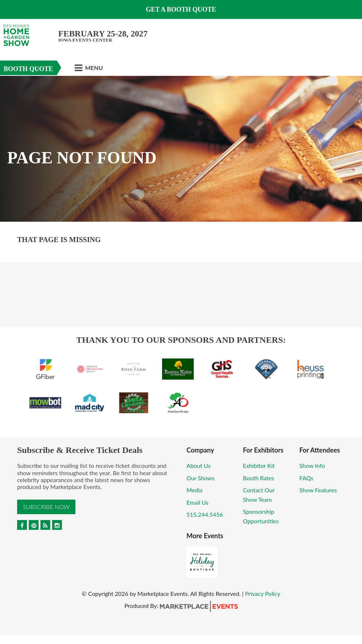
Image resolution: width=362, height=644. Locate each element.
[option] (181, 149)
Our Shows (200, 478)
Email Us (197, 502)
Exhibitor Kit (259, 465)
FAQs (306, 478)
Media (194, 490)
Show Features (318, 490)
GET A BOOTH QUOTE (181, 9)
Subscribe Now (46, 507)
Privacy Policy (263, 593)
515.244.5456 (205, 514)
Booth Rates (259, 478)
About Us (198, 465)
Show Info (312, 465)
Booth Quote (28, 69)
